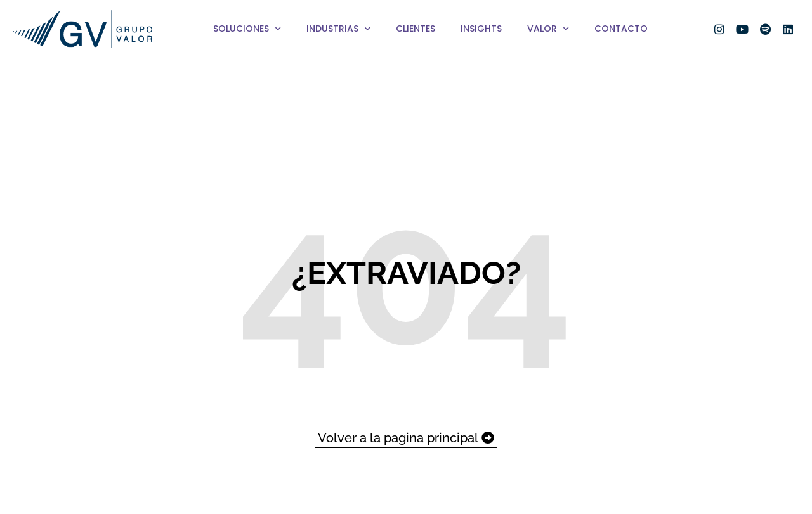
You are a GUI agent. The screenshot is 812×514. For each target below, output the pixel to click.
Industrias (338, 29)
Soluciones (247, 29)
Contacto (621, 29)
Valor (548, 29)
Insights (481, 29)
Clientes (416, 29)
